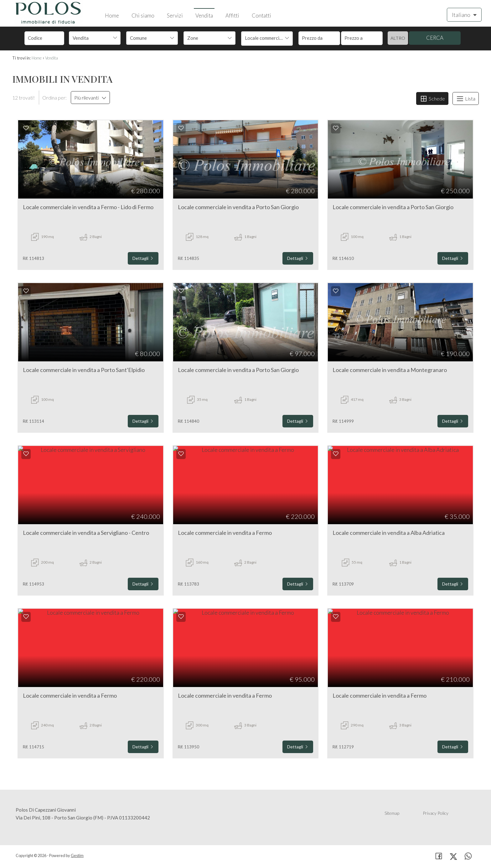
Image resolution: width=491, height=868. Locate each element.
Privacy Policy (436, 813)
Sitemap (392, 813)
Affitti (232, 15)
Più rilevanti (90, 98)
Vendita (204, 15)
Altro (398, 38)
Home (112, 15)
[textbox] (147, 38)
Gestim (77, 855)
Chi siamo (143, 15)
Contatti (261, 15)
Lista (466, 99)
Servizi (175, 15)
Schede (432, 99)
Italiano (464, 15)
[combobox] (95, 38)
